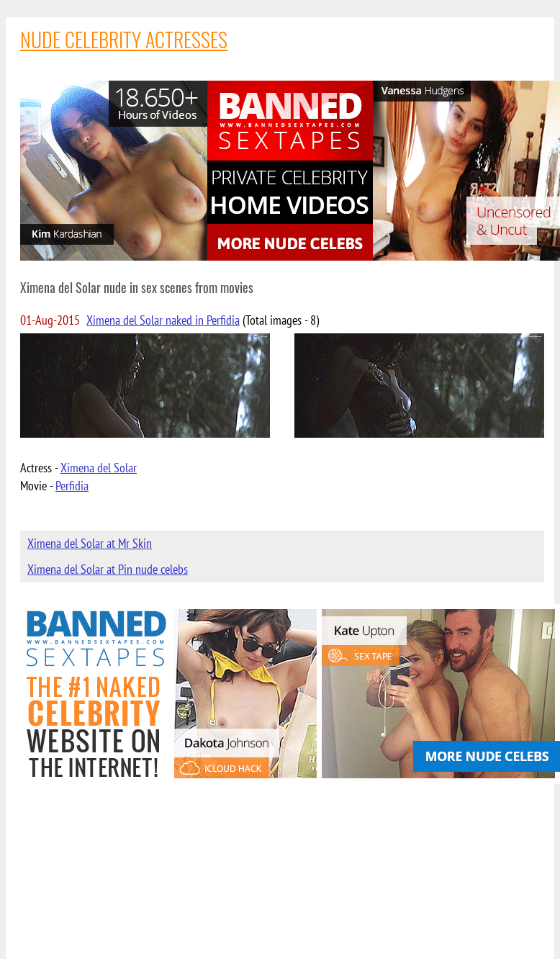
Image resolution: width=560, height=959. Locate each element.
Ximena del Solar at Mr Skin (90, 543)
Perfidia (72, 486)
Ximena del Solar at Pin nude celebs (108, 569)
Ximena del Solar (99, 468)
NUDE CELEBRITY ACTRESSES (124, 39)
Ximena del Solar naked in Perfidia (163, 320)
